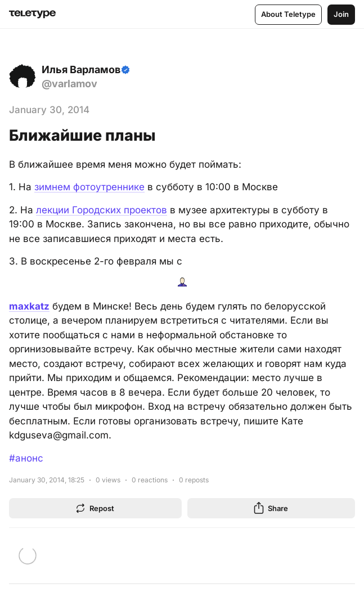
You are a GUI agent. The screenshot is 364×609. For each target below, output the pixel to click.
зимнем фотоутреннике (89, 187)
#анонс (26, 458)
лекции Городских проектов (102, 210)
